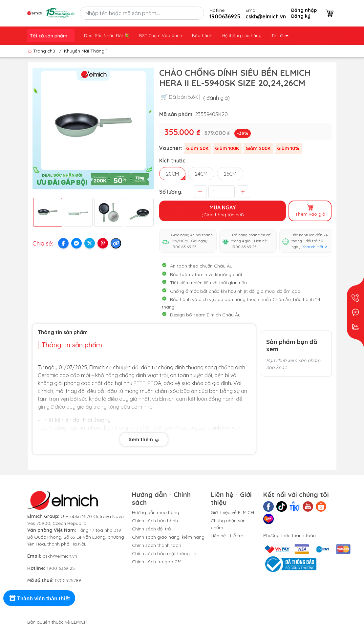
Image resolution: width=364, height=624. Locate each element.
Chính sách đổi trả (151, 529)
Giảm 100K (227, 148)
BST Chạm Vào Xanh (161, 35)
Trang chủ (42, 51)
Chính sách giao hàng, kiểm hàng (168, 537)
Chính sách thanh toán (157, 545)
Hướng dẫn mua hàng (156, 512)
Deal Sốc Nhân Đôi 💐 (107, 35)
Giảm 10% (288, 148)
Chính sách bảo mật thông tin (164, 553)
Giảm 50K (197, 148)
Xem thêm (144, 440)
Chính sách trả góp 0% (157, 562)
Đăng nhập (304, 10)
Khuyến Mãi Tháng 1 (86, 51)
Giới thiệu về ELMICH (232, 512)
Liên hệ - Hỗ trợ (227, 536)
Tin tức (280, 35)
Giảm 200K (258, 148)
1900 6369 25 (61, 568)
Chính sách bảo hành (155, 521)
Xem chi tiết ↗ (315, 247)
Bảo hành (202, 35)
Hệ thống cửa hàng (242, 35)
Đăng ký (301, 16)
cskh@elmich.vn (60, 556)
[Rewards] (39, 598)
